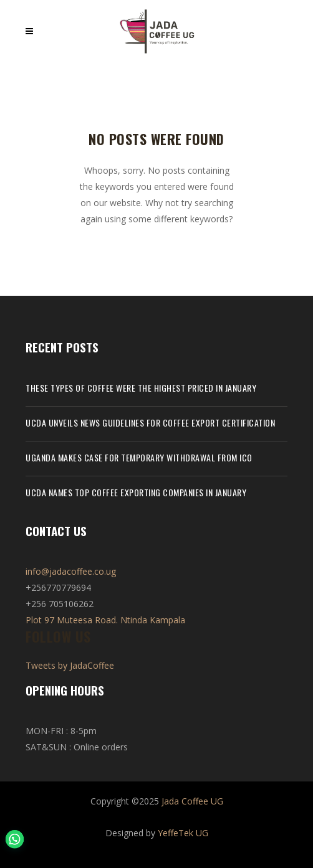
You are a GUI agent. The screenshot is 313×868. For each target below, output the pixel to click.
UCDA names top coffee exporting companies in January (136, 492)
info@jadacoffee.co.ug (71, 571)
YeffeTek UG (183, 833)
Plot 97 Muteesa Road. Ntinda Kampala (105, 620)
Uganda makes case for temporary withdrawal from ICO (139, 457)
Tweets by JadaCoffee (70, 665)
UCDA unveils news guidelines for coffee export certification (150, 422)
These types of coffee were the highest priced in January (141, 388)
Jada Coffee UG (192, 801)
